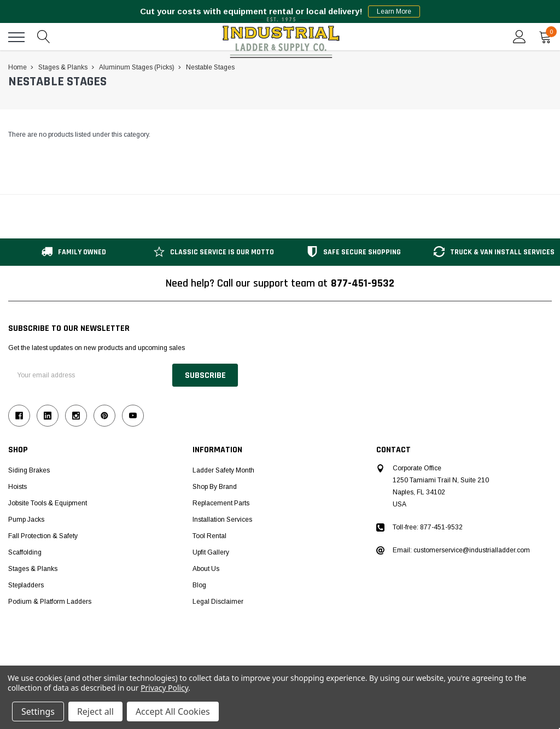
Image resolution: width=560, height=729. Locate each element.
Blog (199, 585)
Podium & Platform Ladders (50, 602)
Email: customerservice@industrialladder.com (461, 550)
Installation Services (222, 520)
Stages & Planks (33, 569)
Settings (38, 711)
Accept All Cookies (173, 711)
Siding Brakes (29, 470)
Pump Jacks (26, 520)
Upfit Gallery (211, 552)
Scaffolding (25, 552)
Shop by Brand (215, 487)
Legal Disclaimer (218, 602)
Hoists (17, 487)
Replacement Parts (221, 503)
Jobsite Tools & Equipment (48, 503)
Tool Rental (209, 536)
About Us (206, 569)
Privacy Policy (164, 688)
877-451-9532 (363, 283)
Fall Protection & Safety (43, 536)
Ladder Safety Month (223, 470)
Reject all (95, 711)
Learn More (394, 11)
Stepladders (26, 585)
